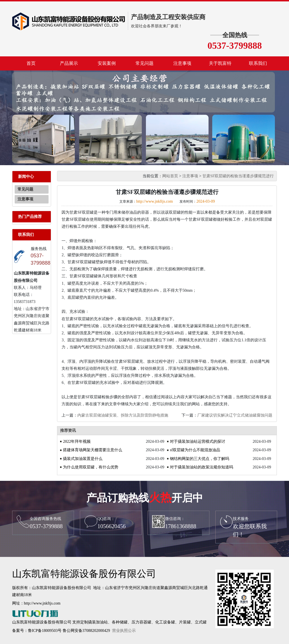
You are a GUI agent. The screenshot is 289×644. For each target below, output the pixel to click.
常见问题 (144, 63)
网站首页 (170, 176)
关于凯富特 (220, 63)
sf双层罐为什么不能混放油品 (195, 450)
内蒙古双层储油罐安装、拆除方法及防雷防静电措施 (123, 415)
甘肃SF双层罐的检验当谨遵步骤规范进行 (238, 176)
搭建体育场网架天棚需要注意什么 (93, 450)
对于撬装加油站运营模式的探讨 (198, 441)
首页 (31, 63)
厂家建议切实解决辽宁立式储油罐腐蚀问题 (235, 415)
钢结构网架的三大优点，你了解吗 (200, 459)
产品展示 (69, 63)
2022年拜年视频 (77, 441)
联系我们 (258, 63)
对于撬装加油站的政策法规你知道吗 (202, 467)
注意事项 (182, 63)
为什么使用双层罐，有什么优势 (91, 467)
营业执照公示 (124, 631)
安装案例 (107, 63)
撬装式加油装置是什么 (83, 459)
